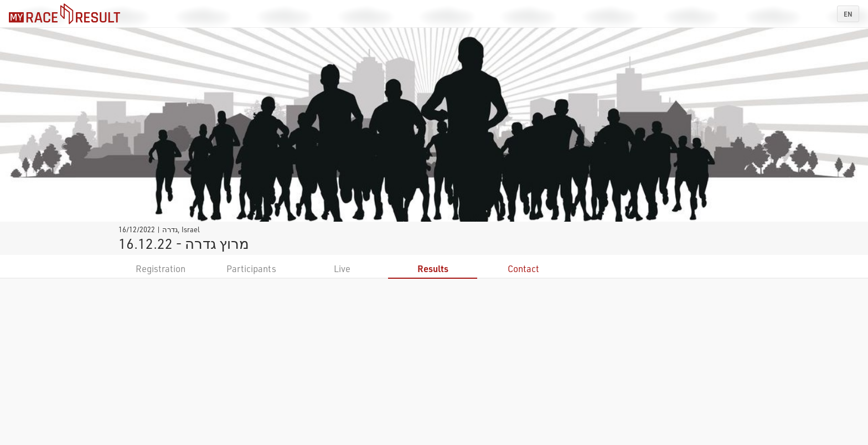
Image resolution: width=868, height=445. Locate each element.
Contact (523, 268)
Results (433, 268)
